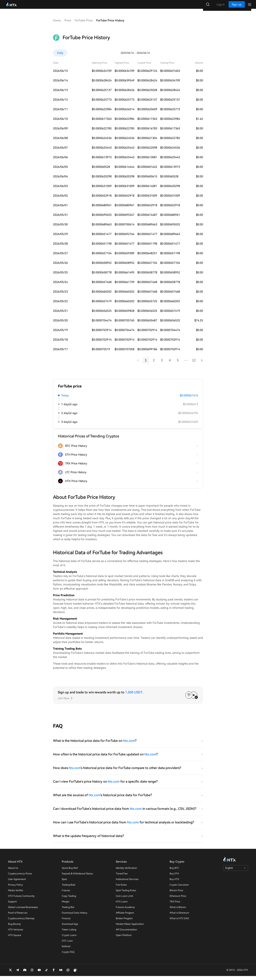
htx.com (129, 745)
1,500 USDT (134, 696)
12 (194, 364)
